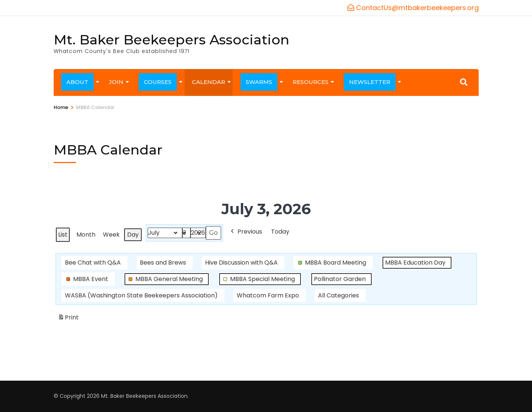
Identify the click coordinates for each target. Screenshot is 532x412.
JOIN (116, 82)
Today (280, 232)
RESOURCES (311, 82)
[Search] (464, 82)
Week (111, 235)
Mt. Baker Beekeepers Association (171, 40)
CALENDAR (209, 82)
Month (86, 235)
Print (68, 319)
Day (133, 235)
